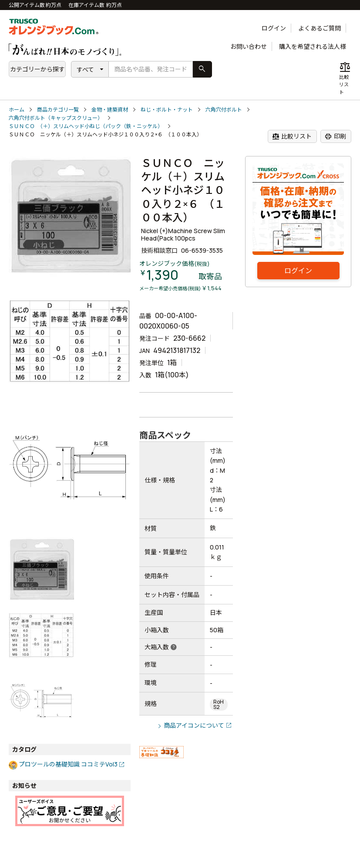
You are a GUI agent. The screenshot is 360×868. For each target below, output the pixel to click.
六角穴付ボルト (224, 110)
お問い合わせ (249, 46)
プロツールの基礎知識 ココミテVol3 (68, 764)
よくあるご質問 (320, 28)
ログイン (274, 28)
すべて (85, 70)
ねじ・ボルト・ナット (167, 110)
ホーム (17, 110)
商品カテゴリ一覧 (58, 110)
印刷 (335, 136)
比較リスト (292, 136)
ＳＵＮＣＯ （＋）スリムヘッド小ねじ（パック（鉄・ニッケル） (86, 126)
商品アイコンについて (194, 725)
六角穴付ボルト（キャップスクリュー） (56, 118)
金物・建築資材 (110, 110)
